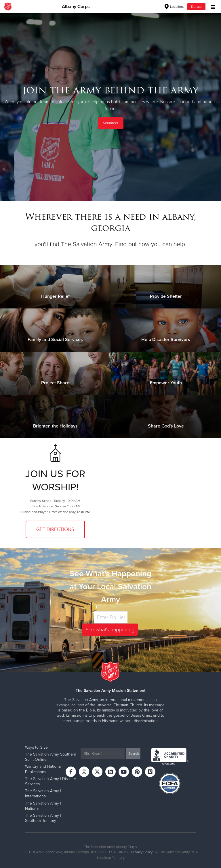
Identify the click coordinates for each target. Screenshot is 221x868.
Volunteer (111, 123)
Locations (175, 7)
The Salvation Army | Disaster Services (51, 781)
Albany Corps (76, 7)
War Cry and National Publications (43, 769)
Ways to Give (36, 747)
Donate (196, 7)
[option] (110, 107)
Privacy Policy (142, 852)
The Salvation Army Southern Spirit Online (51, 757)
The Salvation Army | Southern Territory (43, 818)
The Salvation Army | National (43, 806)
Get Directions (55, 529)
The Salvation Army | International (43, 793)
